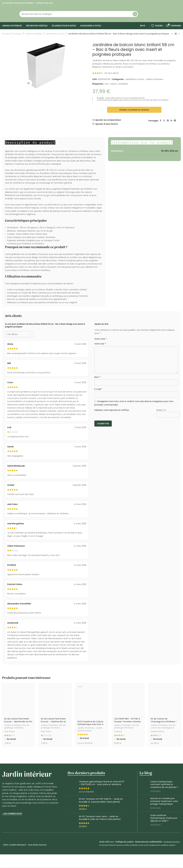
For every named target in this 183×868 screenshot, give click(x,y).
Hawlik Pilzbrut (157, 732)
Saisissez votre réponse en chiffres (112, 410)
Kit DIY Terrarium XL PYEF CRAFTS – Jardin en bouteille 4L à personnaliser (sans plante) (101, 800)
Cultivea (118, 732)
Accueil (6, 34)
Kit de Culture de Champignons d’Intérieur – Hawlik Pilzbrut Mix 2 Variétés (165, 721)
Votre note (101, 339)
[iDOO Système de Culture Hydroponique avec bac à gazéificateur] (91, 701)
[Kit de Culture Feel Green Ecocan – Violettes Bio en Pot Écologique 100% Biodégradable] (55, 700)
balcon (114, 84)
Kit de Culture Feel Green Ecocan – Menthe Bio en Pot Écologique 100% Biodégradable (18, 723)
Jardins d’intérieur (34, 34)
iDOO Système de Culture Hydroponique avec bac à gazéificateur (90, 724)
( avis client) (112, 73)
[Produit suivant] (179, 34)
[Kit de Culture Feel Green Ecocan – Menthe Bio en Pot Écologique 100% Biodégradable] (18, 700)
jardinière (123, 84)
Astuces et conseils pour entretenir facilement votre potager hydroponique (164, 801)
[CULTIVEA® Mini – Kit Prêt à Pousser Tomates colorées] (128, 700)
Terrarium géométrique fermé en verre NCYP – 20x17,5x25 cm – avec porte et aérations (102, 783)
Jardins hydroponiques (90, 729)
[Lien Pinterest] (168, 121)
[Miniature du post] (144, 786)
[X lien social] (164, 121)
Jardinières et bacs (55, 34)
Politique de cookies (124, 842)
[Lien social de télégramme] (175, 121)
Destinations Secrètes (172, 842)
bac (107, 84)
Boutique (17, 34)
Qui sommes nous (12, 814)
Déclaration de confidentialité (149, 842)
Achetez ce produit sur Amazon (134, 110)
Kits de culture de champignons (163, 727)
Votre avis (100, 344)
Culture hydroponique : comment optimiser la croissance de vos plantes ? (164, 784)
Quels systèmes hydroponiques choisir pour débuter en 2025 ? (164, 818)
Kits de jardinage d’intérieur (17, 727)
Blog (141, 26)
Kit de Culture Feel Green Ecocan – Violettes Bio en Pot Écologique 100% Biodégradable (53, 723)
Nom (98, 377)
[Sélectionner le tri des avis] (19, 334)
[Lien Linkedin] (171, 121)
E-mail (98, 389)
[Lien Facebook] (161, 121)
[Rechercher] (79, 14)
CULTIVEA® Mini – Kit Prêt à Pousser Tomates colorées (127, 720)
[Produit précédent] (172, 34)
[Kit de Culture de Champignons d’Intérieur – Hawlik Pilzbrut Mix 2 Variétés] (165, 700)
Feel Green (10, 732)
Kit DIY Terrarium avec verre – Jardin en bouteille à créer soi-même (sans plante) (100, 818)
